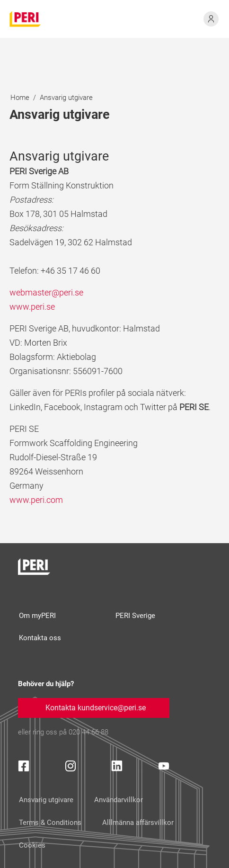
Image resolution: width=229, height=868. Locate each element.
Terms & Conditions (50, 823)
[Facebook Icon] (24, 768)
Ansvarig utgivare (66, 98)
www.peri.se (32, 307)
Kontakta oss (40, 638)
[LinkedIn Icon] (117, 768)
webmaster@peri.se (46, 292)
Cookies (32, 845)
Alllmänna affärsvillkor (138, 823)
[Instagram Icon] (70, 768)
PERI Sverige (135, 616)
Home (20, 98)
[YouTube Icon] (164, 768)
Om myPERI (37, 616)
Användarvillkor (119, 800)
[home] (26, 19)
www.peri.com (36, 500)
